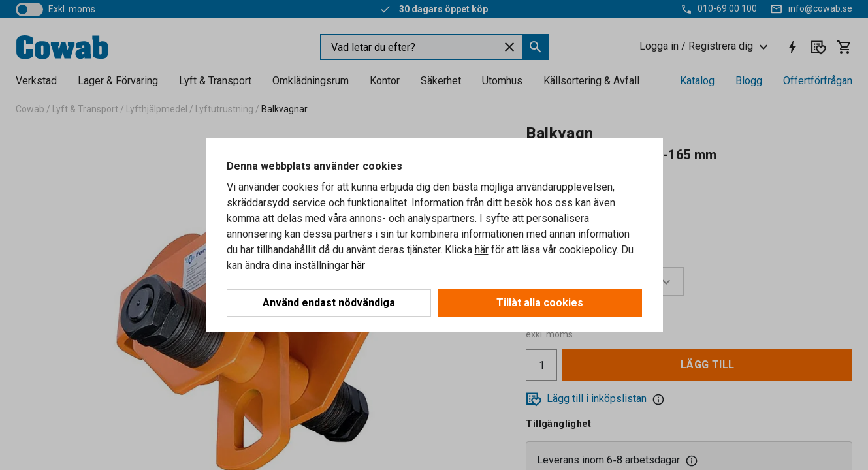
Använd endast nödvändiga (329, 303)
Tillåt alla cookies (540, 303)
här (482, 250)
